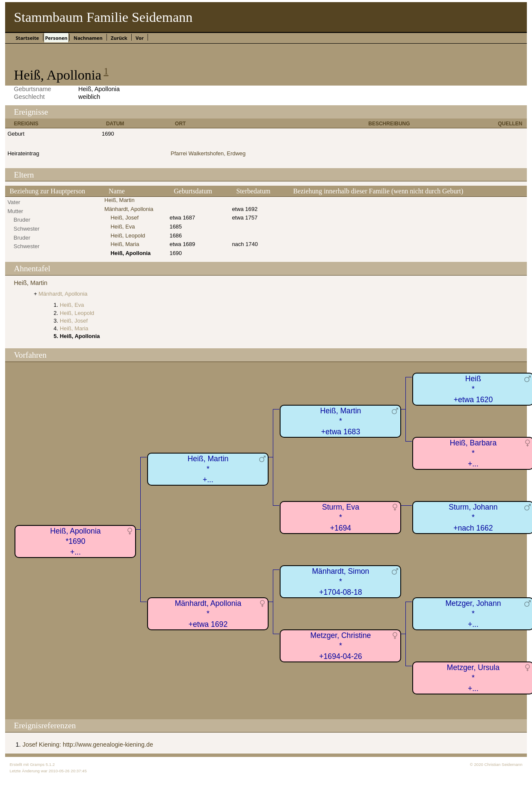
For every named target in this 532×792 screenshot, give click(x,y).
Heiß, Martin (120, 200)
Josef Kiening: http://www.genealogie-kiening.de (88, 745)
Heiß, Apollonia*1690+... (75, 541)
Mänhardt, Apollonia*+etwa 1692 (208, 614)
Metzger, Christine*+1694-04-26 (341, 646)
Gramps (37, 764)
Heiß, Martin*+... (208, 469)
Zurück (119, 38)
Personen (56, 38)
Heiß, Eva (123, 227)
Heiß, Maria (125, 244)
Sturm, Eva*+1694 (341, 518)
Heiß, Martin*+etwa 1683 (341, 421)
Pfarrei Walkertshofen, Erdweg (208, 153)
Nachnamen (88, 38)
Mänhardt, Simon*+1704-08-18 (340, 582)
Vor (140, 38)
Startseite (27, 38)
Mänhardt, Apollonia (129, 209)
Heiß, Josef (124, 218)
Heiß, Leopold (128, 236)
